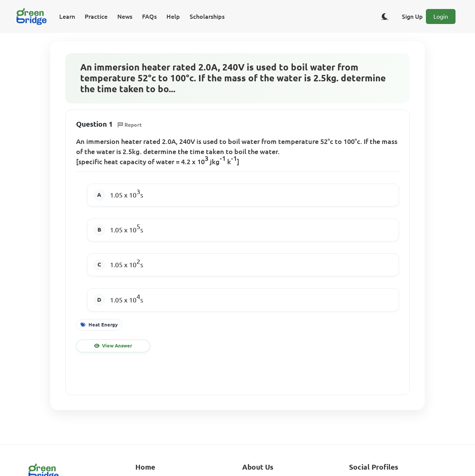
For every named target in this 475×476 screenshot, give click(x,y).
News (125, 16)
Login (441, 16)
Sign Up (412, 16)
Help (173, 16)
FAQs (149, 16)
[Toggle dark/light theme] (385, 16)
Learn (67, 16)
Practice (96, 16)
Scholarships (207, 16)
